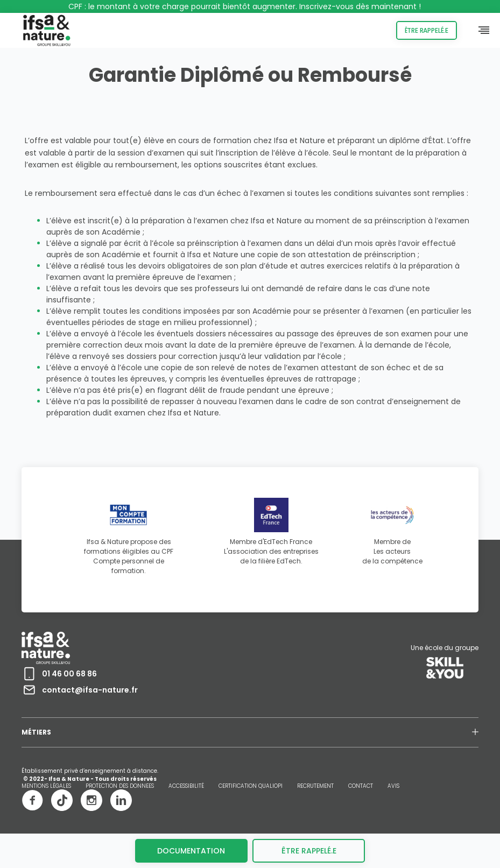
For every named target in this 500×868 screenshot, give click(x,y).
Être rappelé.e (427, 30)
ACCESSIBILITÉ (186, 786)
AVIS (393, 786)
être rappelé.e (309, 851)
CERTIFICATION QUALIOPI (251, 786)
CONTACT (361, 786)
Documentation (191, 851)
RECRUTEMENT (315, 786)
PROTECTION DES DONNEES (120, 786)
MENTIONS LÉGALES (46, 786)
